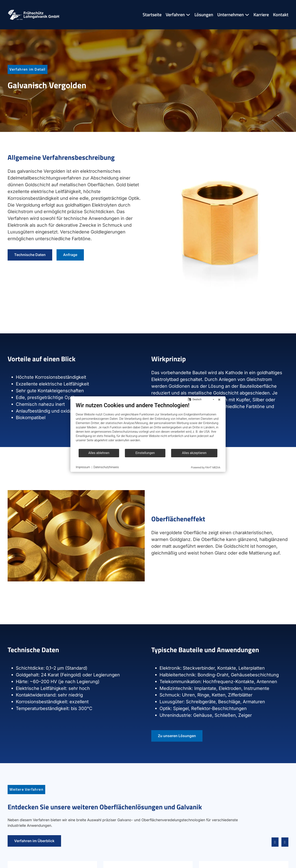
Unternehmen (231, 15)
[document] (148, 425)
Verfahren (175, 15)
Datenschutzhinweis (106, 467)
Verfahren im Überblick (34, 841)
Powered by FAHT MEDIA (206, 467)
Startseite (152, 15)
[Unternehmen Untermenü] (247, 15)
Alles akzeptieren (194, 453)
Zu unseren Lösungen (177, 736)
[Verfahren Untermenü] (188, 15)
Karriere (261, 15)
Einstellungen (145, 453)
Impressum (83, 467)
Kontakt (281, 15)
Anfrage (70, 255)
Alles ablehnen (99, 453)
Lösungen (204, 15)
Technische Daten (30, 255)
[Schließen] (219, 400)
